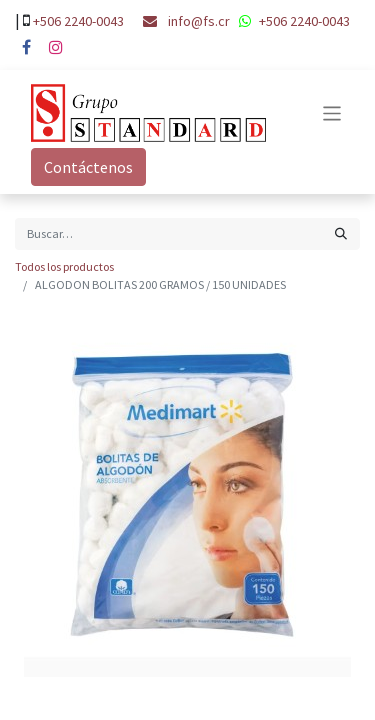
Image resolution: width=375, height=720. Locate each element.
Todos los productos (64, 266)
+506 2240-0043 (78, 21)
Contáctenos (88, 167)
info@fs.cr (199, 21)
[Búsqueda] (341, 234)
